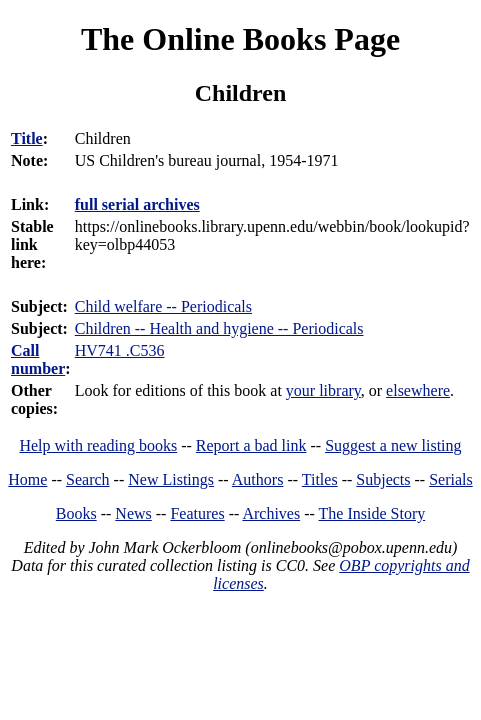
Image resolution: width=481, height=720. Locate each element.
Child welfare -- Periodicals (163, 306)
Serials (451, 479)
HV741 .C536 (120, 350)
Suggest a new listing (393, 445)
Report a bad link (251, 445)
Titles (320, 479)
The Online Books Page (240, 39)
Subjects (383, 479)
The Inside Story (372, 513)
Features (197, 513)
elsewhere (418, 390)
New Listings (171, 479)
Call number (38, 359)
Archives (271, 513)
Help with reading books (98, 445)
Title (27, 138)
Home (27, 479)
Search (88, 479)
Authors (258, 479)
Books (76, 513)
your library (323, 390)
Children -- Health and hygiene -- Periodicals (219, 328)
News (133, 513)
